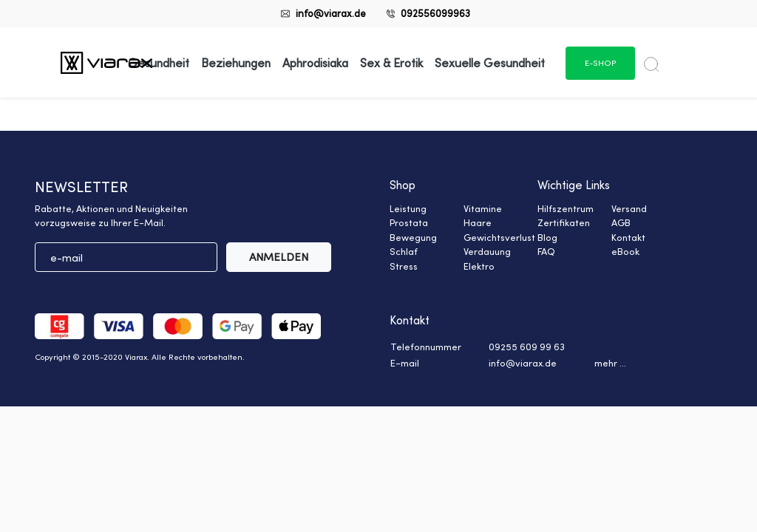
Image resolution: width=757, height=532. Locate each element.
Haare (478, 222)
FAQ (546, 251)
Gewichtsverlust (499, 237)
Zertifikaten (564, 222)
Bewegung (413, 237)
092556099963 (435, 13)
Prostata (409, 222)
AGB (621, 222)
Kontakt (628, 237)
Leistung (408, 208)
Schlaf (404, 251)
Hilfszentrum (566, 208)
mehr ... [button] (610, 363)
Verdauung (487, 251)
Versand (629, 208)
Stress (404, 266)
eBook (625, 251)
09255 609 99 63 (527, 347)
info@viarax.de (331, 13)
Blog (547, 237)
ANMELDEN (279, 257)
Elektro (479, 266)
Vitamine (483, 208)
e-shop (600, 63)
